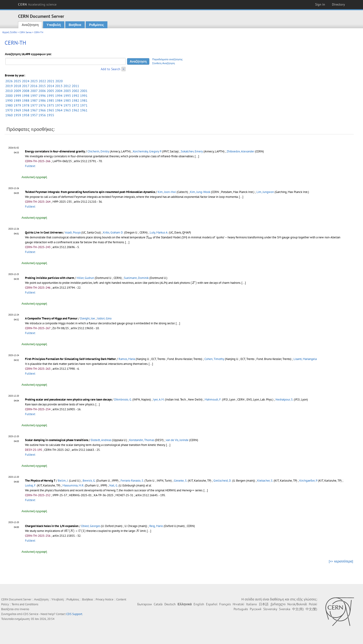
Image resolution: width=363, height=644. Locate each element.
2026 (9, 81)
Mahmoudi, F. (213, 399)
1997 (34, 96)
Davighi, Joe (88, 318)
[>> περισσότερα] (341, 561)
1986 (42, 101)
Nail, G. (114, 485)
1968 (26, 110)
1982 (75, 101)
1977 (34, 105)
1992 (75, 96)
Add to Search (111, 69)
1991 (84, 96)
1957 (34, 115)
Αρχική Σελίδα (10, 32)
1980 (9, 105)
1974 (59, 105)
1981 (84, 101)
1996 (42, 96)
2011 (75, 86)
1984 (59, 101)
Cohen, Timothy (214, 359)
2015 (42, 86)
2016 (34, 86)
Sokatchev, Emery (192, 151)
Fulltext (30, 166)
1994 (59, 96)
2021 (51, 81)
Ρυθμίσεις (97, 25)
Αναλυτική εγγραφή (34, 177)
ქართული (278, 604)
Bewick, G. (89, 481)
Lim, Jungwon (265, 192)
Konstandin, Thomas (142, 440)
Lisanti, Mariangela (305, 359)
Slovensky (270, 609)
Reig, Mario (156, 526)
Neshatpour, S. (284, 399)
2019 (9, 86)
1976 (42, 105)
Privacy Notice (105, 599)
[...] (197, 156)
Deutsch (170, 604)
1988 (26, 101)
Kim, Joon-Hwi (167, 192)
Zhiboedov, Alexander (240, 151)
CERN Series (25, 32)
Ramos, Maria (127, 359)
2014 (50, 86)
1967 (34, 110)
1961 (84, 110)
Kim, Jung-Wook (200, 192)
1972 (75, 105)
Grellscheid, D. (222, 481)
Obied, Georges (91, 526)
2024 (26, 81)
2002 (75, 91)
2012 (67, 86)
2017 (26, 86)
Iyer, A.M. (159, 399)
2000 (9, 96)
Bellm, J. (63, 481)
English (199, 604)
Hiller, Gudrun (85, 278)
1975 (50, 105)
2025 (17, 81)
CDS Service (31, 614)
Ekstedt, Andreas (101, 440)
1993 (67, 96)
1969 (17, 110)
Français (225, 604)
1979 (17, 105)
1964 (59, 110)
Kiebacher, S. (265, 481)
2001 (84, 91)
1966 (42, 110)
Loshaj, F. (31, 485)
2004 (59, 91)
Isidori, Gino (104, 318)
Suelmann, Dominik (136, 278)
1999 (17, 96)
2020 (59, 81)
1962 (75, 110)
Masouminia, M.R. (73, 485)
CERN (37, 4)
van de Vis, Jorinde (177, 440)
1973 (67, 105)
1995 (50, 96)
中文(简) (298, 609)
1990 (9, 101)
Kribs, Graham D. (113, 232)
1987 (34, 101)
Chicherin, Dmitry (98, 151)
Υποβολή (54, 25)
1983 (67, 101)
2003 (67, 91)
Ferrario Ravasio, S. (132, 481)
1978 (26, 105)
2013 (59, 86)
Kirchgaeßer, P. (308, 481)
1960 (9, 115)
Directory (338, 4)
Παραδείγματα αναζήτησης (168, 59)
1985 (50, 101)
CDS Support (74, 614)
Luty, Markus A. (159, 232)
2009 (17, 91)
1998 (26, 96)
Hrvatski (238, 604)
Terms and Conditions (25, 604)
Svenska (285, 609)
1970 (9, 110)
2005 (50, 91)
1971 (84, 105)
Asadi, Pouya (73, 232)
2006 (42, 91)
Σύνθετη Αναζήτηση (164, 63)
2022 (42, 81)
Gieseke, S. (180, 481)
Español (212, 604)
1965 (50, 110)
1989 (17, 101)
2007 (34, 91)
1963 (67, 110)
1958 (26, 115)
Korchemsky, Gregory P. (147, 151)
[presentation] (149, 237)
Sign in (320, 4)
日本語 (264, 604)
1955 (50, 115)
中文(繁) (311, 609)
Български (145, 604)
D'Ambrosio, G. (123, 399)
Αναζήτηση (30, 25)
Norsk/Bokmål (297, 604)
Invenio (24, 609)
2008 (26, 91)
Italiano (252, 604)
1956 (42, 115)
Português (241, 609)
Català (158, 604)
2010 (9, 91)
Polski (313, 604)
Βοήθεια (75, 25)
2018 (17, 86)
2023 (34, 81)
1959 (17, 115)
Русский (256, 609)
